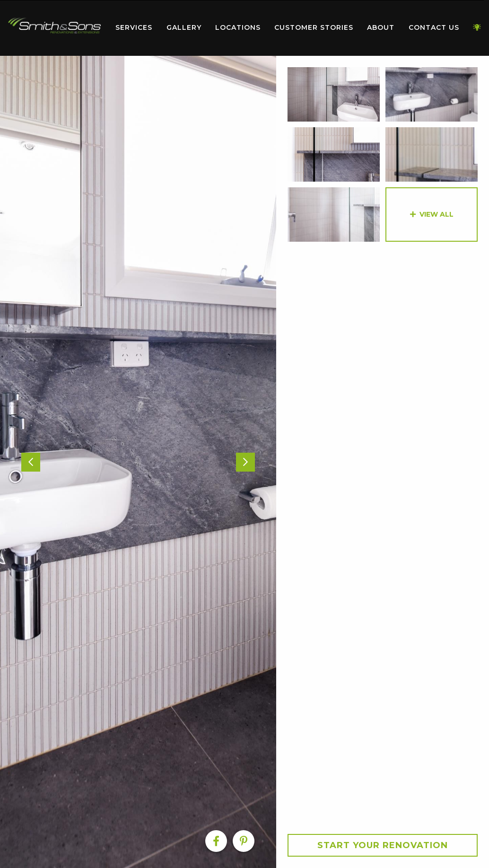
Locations (238, 27)
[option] (138, 462)
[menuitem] (54, 28)
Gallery (184, 27)
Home (54, 26)
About (381, 27)
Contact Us (434, 27)
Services (134, 27)
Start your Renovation (383, 845)
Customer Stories (314, 27)
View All (437, 214)
